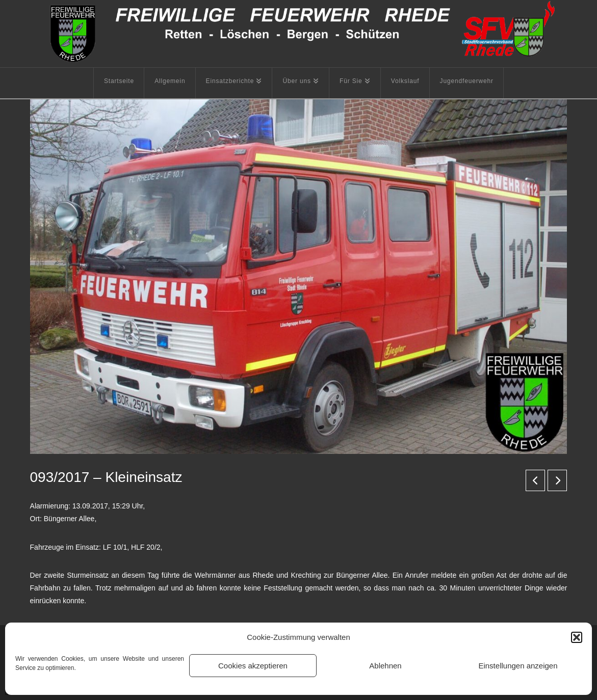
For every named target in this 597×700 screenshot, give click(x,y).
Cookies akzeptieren (253, 666)
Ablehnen (385, 666)
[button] (577, 637)
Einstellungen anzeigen (518, 666)
